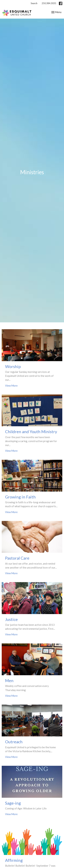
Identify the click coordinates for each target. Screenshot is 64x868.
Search (34, 3)
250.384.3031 (49, 3)
